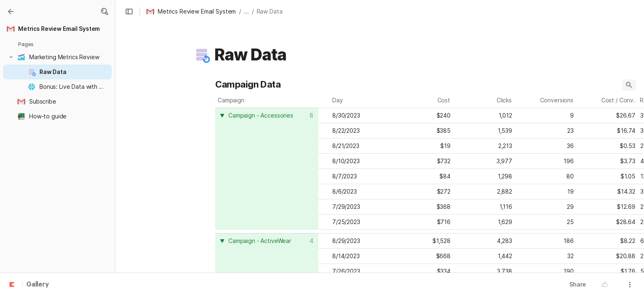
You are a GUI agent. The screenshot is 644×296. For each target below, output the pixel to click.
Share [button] (578, 284)
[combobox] (268, 116)
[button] (104, 12)
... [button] (246, 11)
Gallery (38, 285)
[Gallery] (11, 12)
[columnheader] (267, 169)
